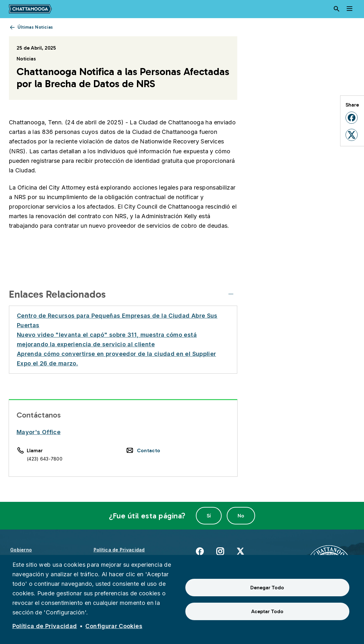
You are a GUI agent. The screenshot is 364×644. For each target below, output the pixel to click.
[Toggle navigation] (349, 9)
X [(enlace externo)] (240, 551)
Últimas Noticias (35, 27)
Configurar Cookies (114, 626)
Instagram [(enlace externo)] (220, 551)
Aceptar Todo (267, 611)
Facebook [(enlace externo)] (200, 551)
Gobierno (21, 550)
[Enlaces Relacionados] (231, 294)
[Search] (337, 9)
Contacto (149, 450)
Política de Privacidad (119, 550)
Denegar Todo (267, 588)
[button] (352, 118)
